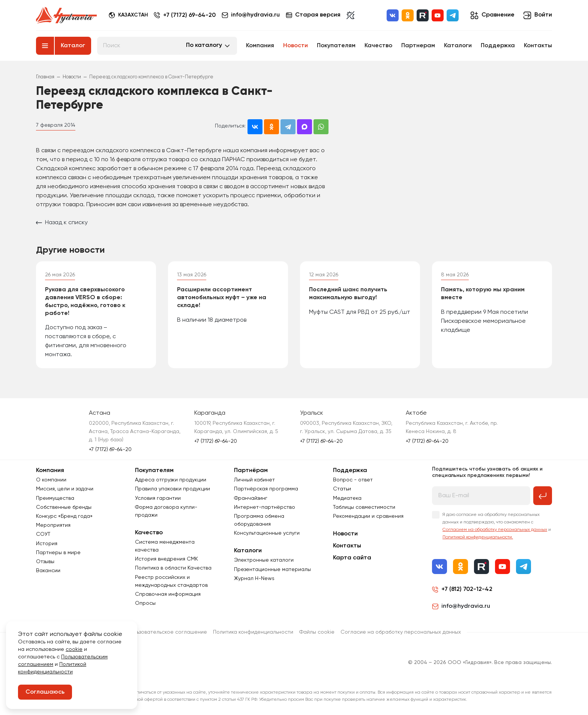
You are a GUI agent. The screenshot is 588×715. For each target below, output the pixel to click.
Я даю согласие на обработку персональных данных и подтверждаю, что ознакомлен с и (497, 526)
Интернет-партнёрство (265, 507)
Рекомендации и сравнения (368, 516)
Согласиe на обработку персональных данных (401, 632)
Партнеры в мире (58, 553)
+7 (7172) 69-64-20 (189, 15)
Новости (295, 46)
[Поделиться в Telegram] (288, 127)
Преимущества (55, 498)
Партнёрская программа (266, 489)
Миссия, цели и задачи (65, 489)
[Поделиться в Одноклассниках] (271, 127)
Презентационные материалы (272, 570)
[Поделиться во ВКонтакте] (255, 127)
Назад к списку (62, 223)
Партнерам (418, 46)
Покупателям (336, 46)
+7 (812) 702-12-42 (467, 589)
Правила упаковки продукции (172, 489)
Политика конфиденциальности (253, 632)
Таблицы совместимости (364, 507)
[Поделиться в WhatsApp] (321, 127)
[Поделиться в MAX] (304, 127)
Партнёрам (251, 471)
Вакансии (48, 571)
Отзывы (45, 562)
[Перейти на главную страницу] (66, 15)
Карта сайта (352, 558)
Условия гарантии (158, 498)
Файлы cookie (317, 632)
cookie (74, 649)
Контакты (538, 46)
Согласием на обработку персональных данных (495, 530)
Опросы (145, 603)
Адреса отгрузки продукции (171, 480)
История (47, 544)
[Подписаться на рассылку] (543, 496)
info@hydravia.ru (461, 606)
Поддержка (498, 46)
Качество (378, 46)
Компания (260, 46)
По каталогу (204, 45)
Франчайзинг (251, 498)
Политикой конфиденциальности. (478, 537)
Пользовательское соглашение (167, 632)
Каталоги (458, 46)
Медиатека (347, 498)
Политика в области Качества (173, 568)
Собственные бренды (64, 507)
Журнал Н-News (254, 579)
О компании (51, 480)
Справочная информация (168, 594)
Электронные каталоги (264, 560)
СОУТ (43, 534)
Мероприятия (53, 525)
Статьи (342, 489)
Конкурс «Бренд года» (64, 516)
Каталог (73, 46)
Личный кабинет (254, 480)
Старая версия (313, 15)
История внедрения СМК (166, 559)
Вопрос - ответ (353, 480)
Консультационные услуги (267, 533)
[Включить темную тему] (350, 15)
